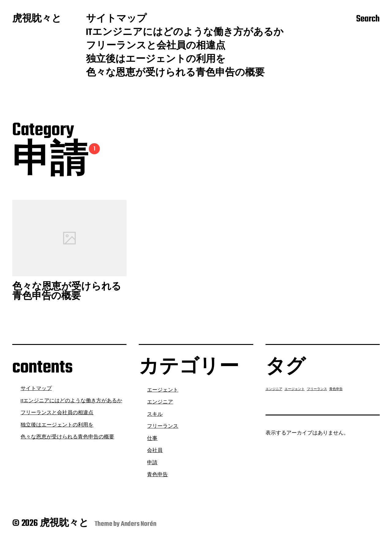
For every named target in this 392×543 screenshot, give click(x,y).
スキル (155, 415)
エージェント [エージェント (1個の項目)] (295, 389)
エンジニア (160, 402)
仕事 (152, 439)
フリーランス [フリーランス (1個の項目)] (317, 389)
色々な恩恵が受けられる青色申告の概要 (175, 73)
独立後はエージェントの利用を (156, 60)
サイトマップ (116, 19)
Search (368, 19)
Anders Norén (139, 524)
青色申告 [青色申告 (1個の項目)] (336, 389)
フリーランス (163, 426)
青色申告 (157, 475)
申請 (152, 463)
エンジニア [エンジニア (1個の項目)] (274, 389)
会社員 (155, 451)
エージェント (163, 390)
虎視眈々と (37, 19)
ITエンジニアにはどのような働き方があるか (185, 33)
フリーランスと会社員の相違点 (156, 46)
